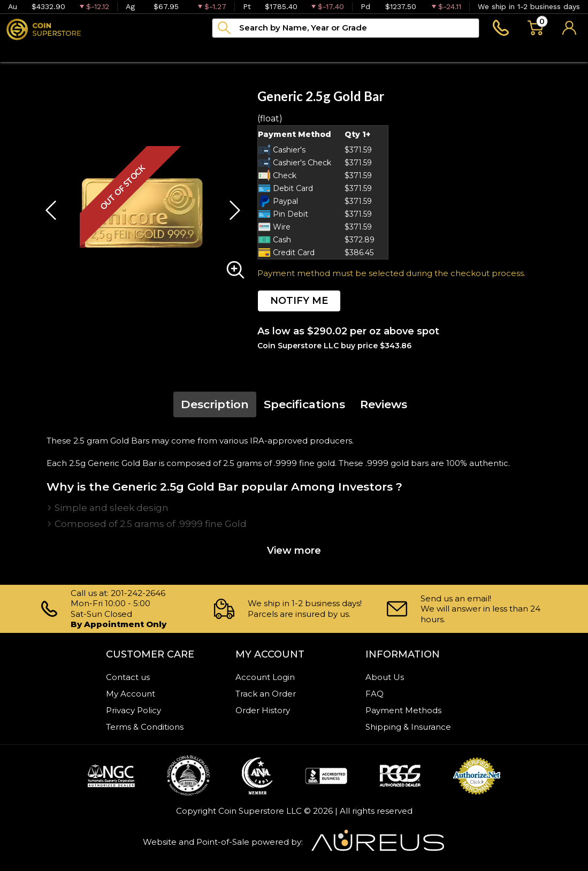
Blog (297, 51)
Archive (247, 51)
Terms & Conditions (145, 727)
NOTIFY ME (299, 301)
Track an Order (266, 694)
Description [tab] (215, 404)
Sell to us (560, 51)
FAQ (375, 694)
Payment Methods (403, 710)
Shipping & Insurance (408, 727)
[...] (346, 28)
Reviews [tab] (384, 404)
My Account (131, 694)
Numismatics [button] (91, 51)
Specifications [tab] (304, 404)
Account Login (265, 677)
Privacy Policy (133, 710)
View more (294, 551)
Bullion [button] (23, 51)
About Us (385, 677)
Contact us (128, 677)
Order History (263, 710)
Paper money (176, 51)
